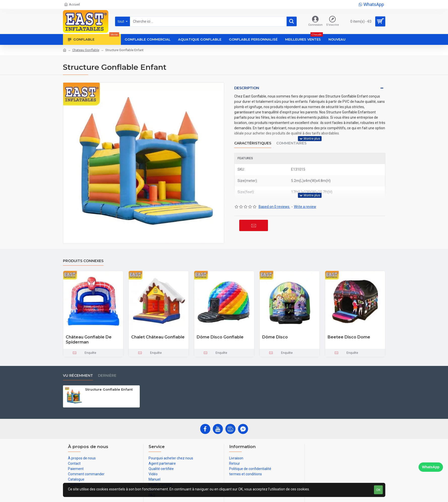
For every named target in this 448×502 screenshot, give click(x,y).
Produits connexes (83, 261)
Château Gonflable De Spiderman (89, 340)
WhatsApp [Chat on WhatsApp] (431, 467)
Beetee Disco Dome (349, 337)
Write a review (305, 207)
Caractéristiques (253, 143)
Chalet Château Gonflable (158, 337)
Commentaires (291, 143)
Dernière (107, 376)
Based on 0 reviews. (274, 207)
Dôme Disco (275, 337)
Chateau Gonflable (86, 50)
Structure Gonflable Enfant (109, 389)
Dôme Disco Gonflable (220, 337)
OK (378, 490)
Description (247, 88)
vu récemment (78, 376)
